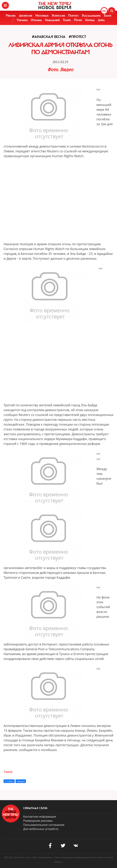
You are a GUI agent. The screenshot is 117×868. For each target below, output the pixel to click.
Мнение (11, 16)
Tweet (8, 772)
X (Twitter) (9, 781)
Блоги (108, 16)
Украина (22, 20)
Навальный (52, 20)
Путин (78, 20)
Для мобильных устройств (41, 829)
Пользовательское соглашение (44, 825)
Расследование (91, 16)
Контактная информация (40, 817)
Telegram (21, 781)
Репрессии (58, 16)
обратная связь (35, 808)
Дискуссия (26, 16)
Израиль (36, 20)
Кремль (90, 20)
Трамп (67, 20)
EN (104, 11)
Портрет (74, 16)
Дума (101, 20)
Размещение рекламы (38, 821)
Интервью (42, 16)
